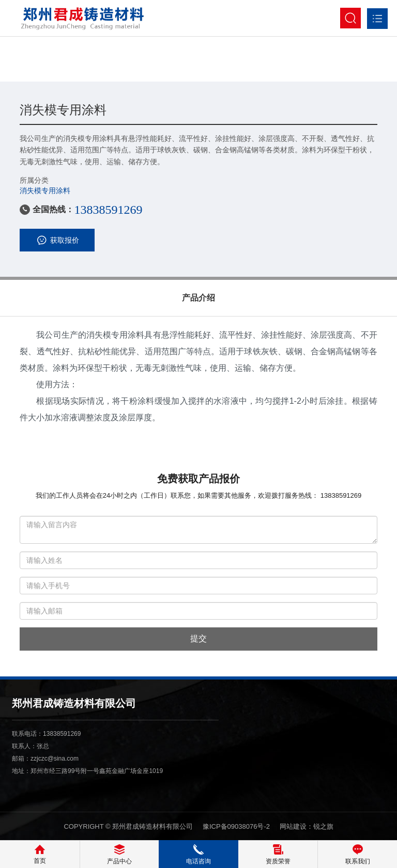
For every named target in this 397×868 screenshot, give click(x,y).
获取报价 (57, 240)
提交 (198, 638)
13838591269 (108, 210)
